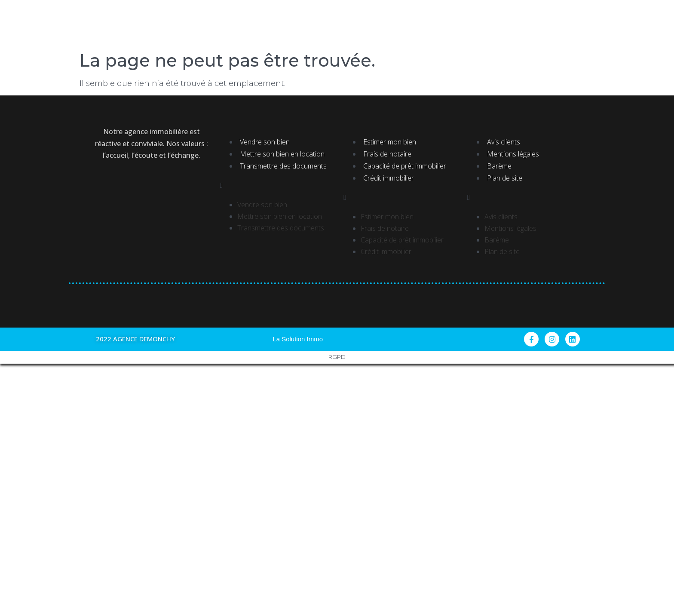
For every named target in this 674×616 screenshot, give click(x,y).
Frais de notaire (387, 154)
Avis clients (504, 142)
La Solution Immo (298, 339)
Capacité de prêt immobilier (405, 166)
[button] (275, 185)
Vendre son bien (265, 142)
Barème (499, 166)
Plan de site (505, 178)
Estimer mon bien (390, 142)
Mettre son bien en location (282, 154)
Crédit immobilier (389, 178)
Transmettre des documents (283, 166)
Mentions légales (513, 154)
